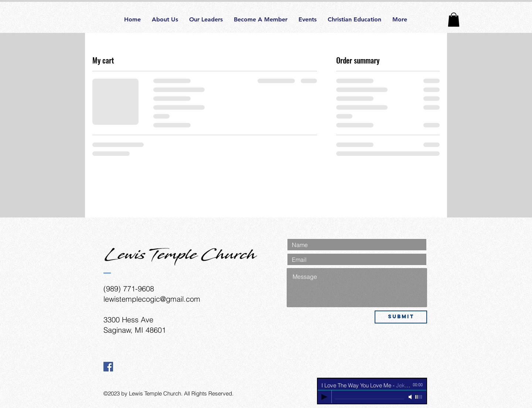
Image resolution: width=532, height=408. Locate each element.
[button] (454, 20)
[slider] (419, 397)
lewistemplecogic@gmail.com (152, 299)
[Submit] (401, 317)
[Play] (324, 397)
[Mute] (411, 397)
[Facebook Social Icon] (108, 367)
